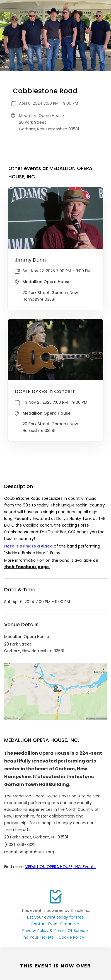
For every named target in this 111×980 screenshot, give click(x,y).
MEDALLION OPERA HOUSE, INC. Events (60, 867)
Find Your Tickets (37, 937)
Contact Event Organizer (55, 924)
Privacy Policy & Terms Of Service (55, 931)
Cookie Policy (71, 937)
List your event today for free (55, 917)
